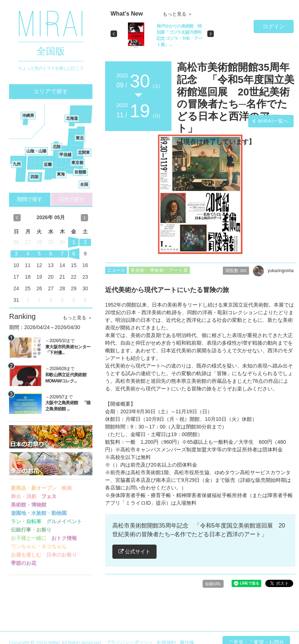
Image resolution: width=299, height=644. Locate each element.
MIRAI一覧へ (273, 121)
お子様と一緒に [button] (29, 538)
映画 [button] (67, 488)
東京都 (77, 163)
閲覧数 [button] (236, 271)
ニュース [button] (116, 270)
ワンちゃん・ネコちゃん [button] (39, 546)
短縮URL (213, 584)
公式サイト (134, 551)
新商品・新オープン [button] (34, 488)
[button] (114, 34)
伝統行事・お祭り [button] (31, 530)
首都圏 (80, 172)
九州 (17, 164)
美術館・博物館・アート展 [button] (159, 270)
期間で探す (30, 199)
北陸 (57, 147)
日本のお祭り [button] (62, 555)
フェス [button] (49, 496)
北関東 (84, 152)
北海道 (72, 118)
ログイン (274, 26)
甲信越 (65, 155)
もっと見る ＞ (78, 318)
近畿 (48, 164)
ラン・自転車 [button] (26, 521)
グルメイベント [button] (64, 521)
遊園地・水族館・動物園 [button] (39, 513)
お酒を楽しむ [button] (26, 555)
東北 (80, 138)
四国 (34, 177)
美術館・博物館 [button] (29, 505)
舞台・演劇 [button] (24, 496)
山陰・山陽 (36, 151)
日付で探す (72, 199)
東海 (61, 174)
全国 (84, 184)
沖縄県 (28, 115)
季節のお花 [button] (24, 563)
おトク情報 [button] (64, 538)
